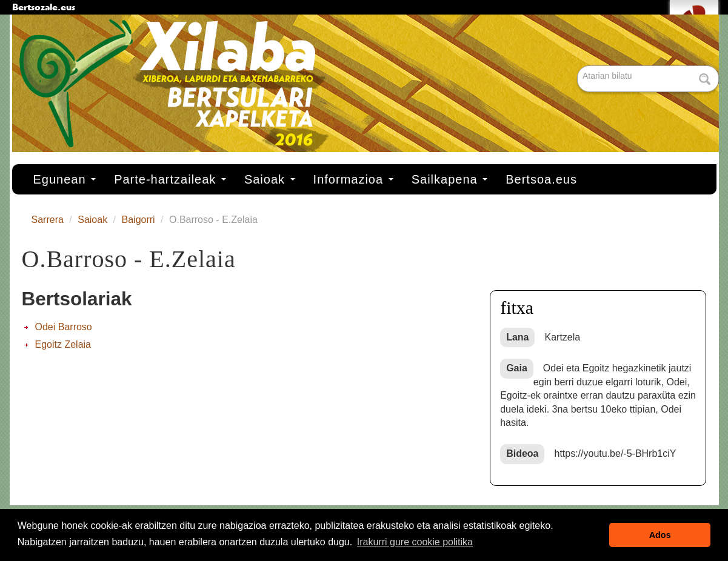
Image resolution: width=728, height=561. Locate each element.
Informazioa (353, 179)
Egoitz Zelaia (63, 344)
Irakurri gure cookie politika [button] (415, 542)
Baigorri (139, 220)
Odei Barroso (64, 327)
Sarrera (48, 220)
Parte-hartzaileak (170, 179)
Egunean (65, 179)
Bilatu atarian (579, 66)
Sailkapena (450, 179)
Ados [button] (660, 535)
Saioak (270, 179)
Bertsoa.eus (541, 179)
